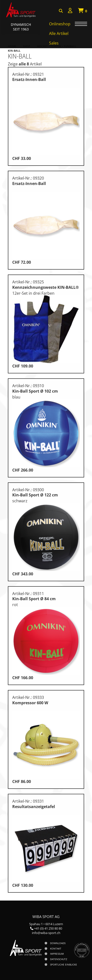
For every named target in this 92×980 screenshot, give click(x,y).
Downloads (58, 943)
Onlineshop (60, 24)
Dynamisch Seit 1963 (21, 27)
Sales (54, 43)
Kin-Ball (14, 51)
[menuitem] (70, 11)
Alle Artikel (59, 33)
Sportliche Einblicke (64, 965)
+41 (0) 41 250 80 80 (48, 928)
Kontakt (56, 949)
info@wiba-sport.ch (46, 933)
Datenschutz (59, 959)
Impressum (57, 954)
